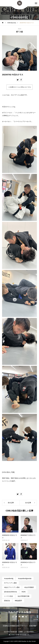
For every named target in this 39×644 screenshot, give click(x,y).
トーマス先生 (9, 596)
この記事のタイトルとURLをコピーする (19, 87)
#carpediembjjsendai (25, 578)
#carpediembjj (9, 578)
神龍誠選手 (18, 601)
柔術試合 (7, 601)
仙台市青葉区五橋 (24, 596)
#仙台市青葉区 (29, 587)
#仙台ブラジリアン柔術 (12, 587)
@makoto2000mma (11, 592)
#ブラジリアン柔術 (10, 583)
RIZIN (24, 592)
